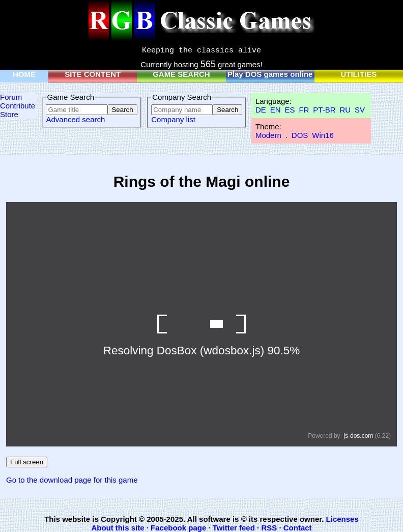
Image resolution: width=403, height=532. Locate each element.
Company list (173, 119)
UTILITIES (358, 74)
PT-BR (324, 110)
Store (9, 114)
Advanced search (75, 119)
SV (360, 110)
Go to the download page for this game (72, 480)
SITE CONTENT (93, 74)
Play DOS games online (270, 74)
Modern (268, 135)
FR (304, 110)
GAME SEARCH (181, 74)
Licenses (342, 519)
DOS (300, 135)
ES (290, 110)
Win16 (323, 135)
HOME (24, 74)
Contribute (18, 106)
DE (261, 110)
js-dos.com (358, 436)
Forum (11, 97)
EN (276, 110)
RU (345, 110)
